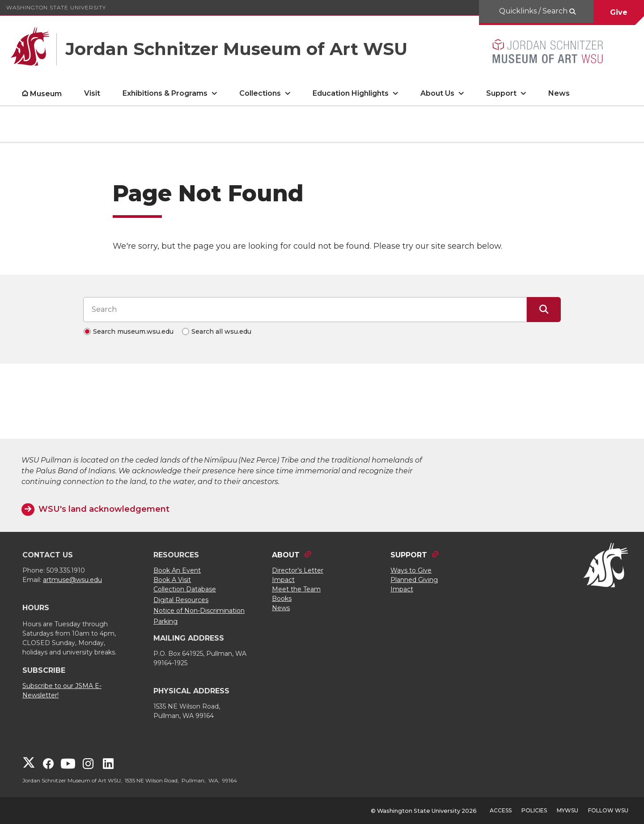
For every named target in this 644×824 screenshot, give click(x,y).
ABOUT (286, 555)
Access (501, 810)
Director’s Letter (298, 570)
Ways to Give (411, 570)
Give (619, 12)
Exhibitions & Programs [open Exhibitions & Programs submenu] (165, 93)
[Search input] (305, 310)
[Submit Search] (544, 310)
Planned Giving (414, 580)
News (559, 93)
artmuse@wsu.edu (72, 580)
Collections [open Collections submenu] (260, 93)
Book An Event (177, 570)
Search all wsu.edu (221, 331)
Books (282, 599)
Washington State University (56, 7)
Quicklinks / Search (534, 11)
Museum (46, 94)
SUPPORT (409, 555)
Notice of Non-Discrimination (199, 611)
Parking (165, 621)
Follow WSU (608, 810)
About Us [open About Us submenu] (437, 93)
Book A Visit (172, 580)
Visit (92, 93)
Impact (283, 580)
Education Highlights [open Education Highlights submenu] (351, 93)
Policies (534, 810)
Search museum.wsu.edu (133, 331)
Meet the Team (296, 589)
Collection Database (185, 589)
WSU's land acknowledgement (104, 509)
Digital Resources (181, 600)
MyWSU (568, 810)
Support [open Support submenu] (501, 93)
